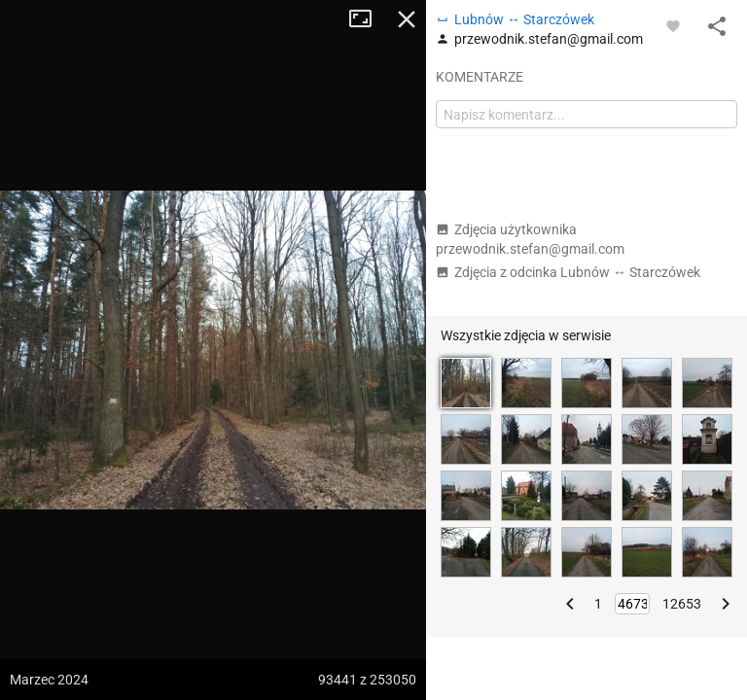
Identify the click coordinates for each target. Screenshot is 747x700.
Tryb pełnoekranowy (368, 19)
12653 (682, 604)
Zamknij (407, 19)
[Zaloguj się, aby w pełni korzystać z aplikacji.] (673, 25)
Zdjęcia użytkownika (530, 239)
